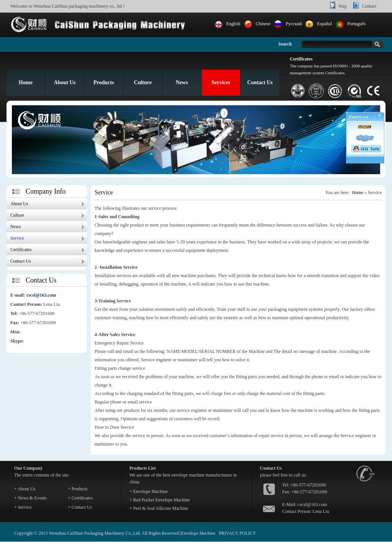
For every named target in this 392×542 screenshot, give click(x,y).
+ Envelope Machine (149, 491)
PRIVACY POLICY (238, 533)
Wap (343, 6)
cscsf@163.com (41, 295)
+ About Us (25, 489)
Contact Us (260, 82)
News (182, 82)
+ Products (78, 489)
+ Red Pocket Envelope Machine (160, 500)
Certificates (21, 250)
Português (356, 24)
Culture (143, 82)
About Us (65, 82)
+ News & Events (30, 498)
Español (324, 24)
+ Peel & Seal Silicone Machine (159, 508)
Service (17, 238)
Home (26, 82)
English (233, 24)
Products (104, 82)
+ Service (23, 507)
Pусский (294, 24)
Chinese (263, 24)
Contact (369, 6)
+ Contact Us (80, 507)
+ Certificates (80, 498)
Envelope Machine (198, 533)
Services (221, 82)
